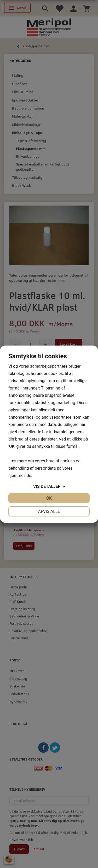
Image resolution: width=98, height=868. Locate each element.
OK (49, 498)
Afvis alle (49, 511)
